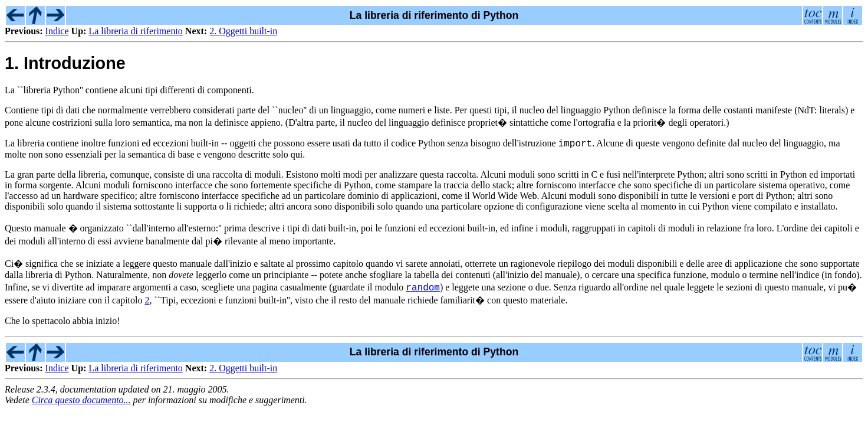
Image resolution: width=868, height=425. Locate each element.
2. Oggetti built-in (243, 31)
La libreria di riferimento (135, 31)
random (423, 289)
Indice (57, 31)
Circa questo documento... (81, 402)
